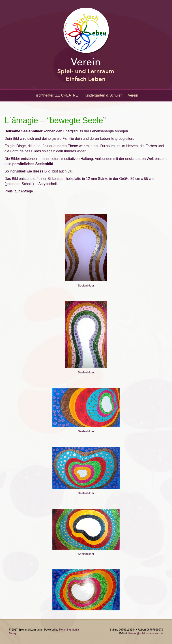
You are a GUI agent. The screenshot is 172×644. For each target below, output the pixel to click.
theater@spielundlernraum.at (146, 633)
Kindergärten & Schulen (104, 95)
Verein (133, 95)
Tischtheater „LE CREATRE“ (56, 95)
